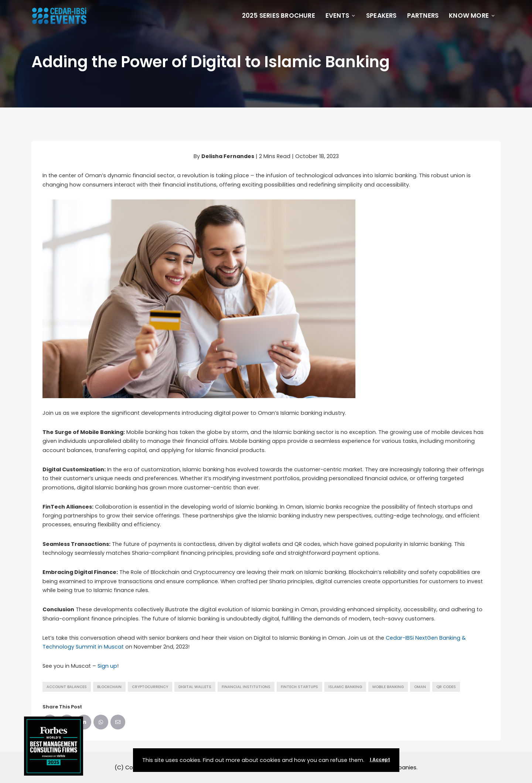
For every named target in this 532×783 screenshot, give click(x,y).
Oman (420, 687)
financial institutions (246, 687)
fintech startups (299, 687)
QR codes (446, 687)
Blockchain (109, 687)
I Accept (380, 760)
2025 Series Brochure (279, 16)
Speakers (381, 16)
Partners (423, 16)
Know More (472, 16)
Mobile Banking (388, 687)
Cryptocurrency (150, 687)
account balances (67, 687)
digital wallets (195, 687)
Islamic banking (345, 687)
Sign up (107, 666)
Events (341, 16)
